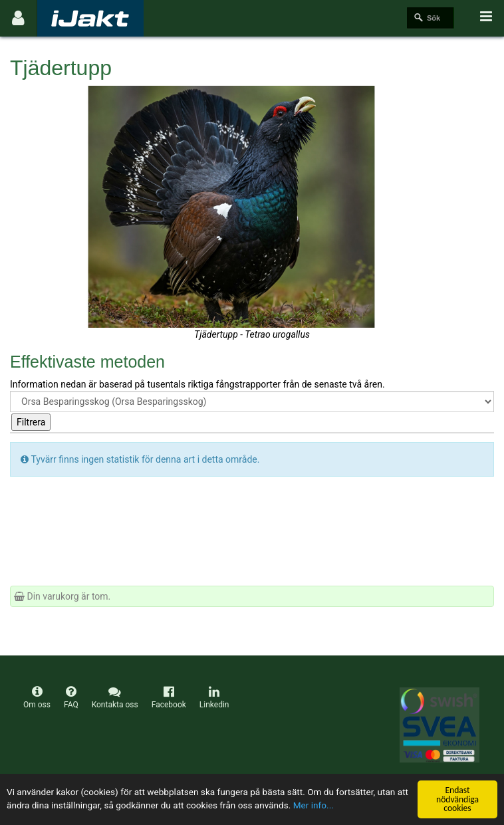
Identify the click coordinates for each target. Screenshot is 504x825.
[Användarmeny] (18, 18)
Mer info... (314, 806)
